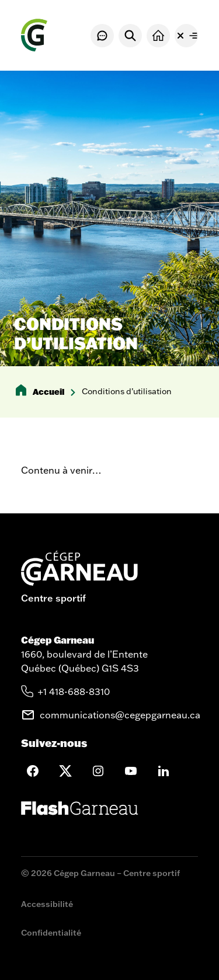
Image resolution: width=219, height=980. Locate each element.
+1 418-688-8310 (74, 691)
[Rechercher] (130, 36)
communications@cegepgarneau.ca (120, 715)
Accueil (48, 392)
